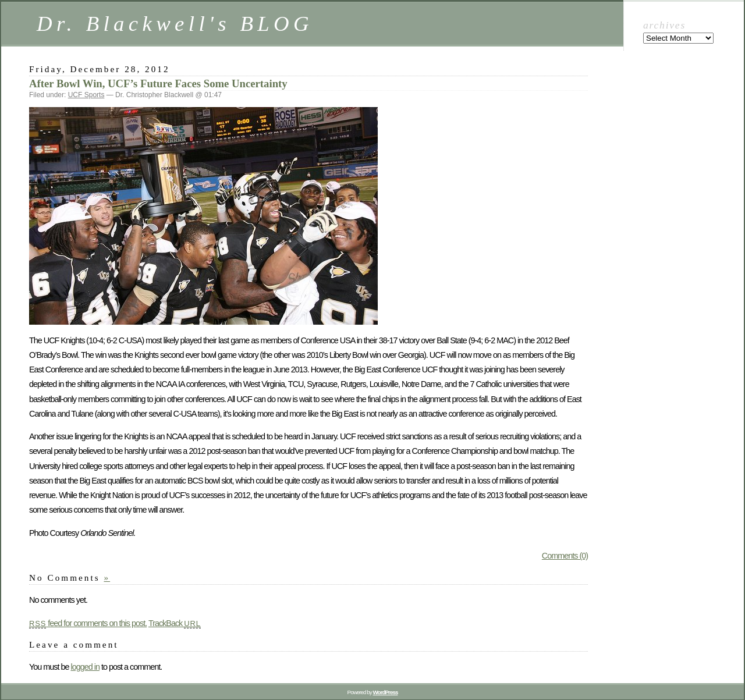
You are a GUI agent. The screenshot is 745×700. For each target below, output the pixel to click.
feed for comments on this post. (88, 623)
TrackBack (175, 623)
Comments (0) (565, 556)
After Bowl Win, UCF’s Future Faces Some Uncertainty (158, 83)
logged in (85, 667)
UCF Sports (86, 95)
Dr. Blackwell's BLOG (175, 24)
